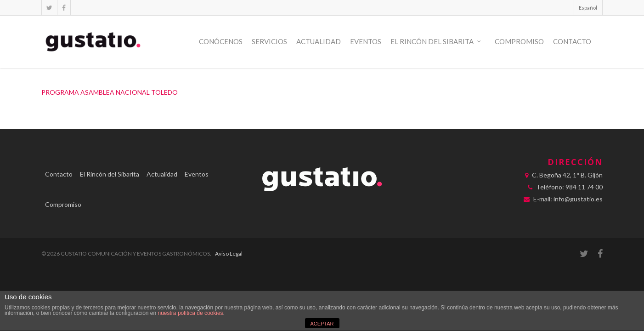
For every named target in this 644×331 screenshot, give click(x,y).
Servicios (269, 41)
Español (588, 8)
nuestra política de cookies (191, 313)
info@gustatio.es (578, 199)
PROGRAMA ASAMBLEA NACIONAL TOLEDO (110, 92)
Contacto (572, 41)
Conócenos (221, 41)
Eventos (366, 41)
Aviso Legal (229, 254)
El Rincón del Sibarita (436, 42)
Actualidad (319, 41)
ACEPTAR (322, 324)
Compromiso (519, 41)
